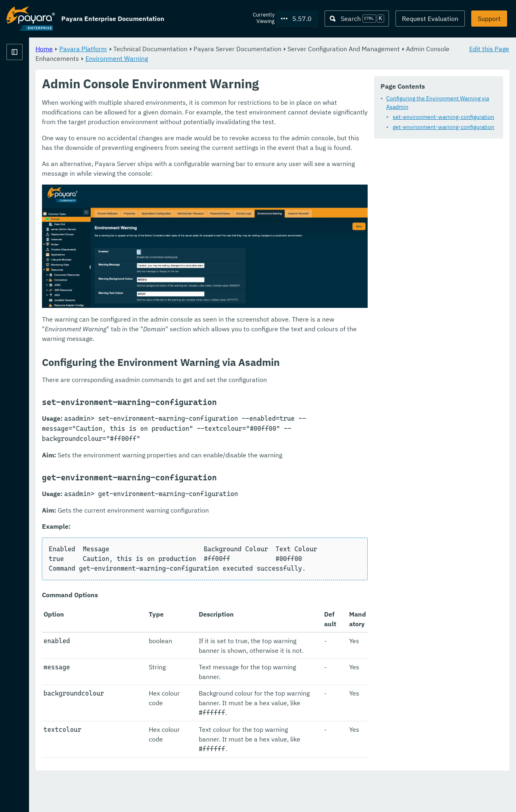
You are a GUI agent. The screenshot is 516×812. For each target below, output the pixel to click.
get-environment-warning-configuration (212, 140)
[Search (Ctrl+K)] (357, 19)
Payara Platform (31, 81)
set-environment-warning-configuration (212, 130)
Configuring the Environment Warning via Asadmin (217, 120)
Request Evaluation (430, 19)
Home (145, 48)
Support (489, 19)
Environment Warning (307, 58)
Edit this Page (489, 48)
